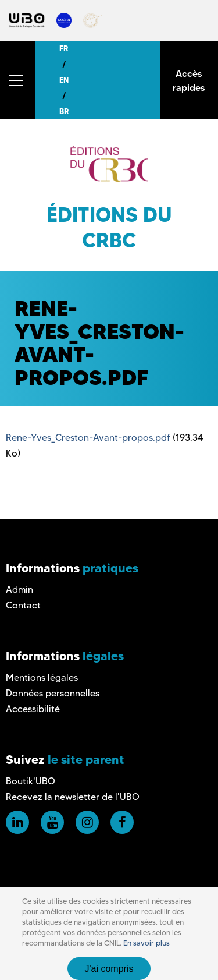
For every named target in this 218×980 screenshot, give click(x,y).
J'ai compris (109, 969)
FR (64, 48)
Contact (23, 605)
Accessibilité (33, 709)
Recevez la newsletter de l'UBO (73, 797)
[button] (17, 80)
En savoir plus (146, 943)
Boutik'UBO (31, 781)
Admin (19, 590)
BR (64, 111)
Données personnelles (53, 693)
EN (64, 80)
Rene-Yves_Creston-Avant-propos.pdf (88, 438)
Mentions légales (42, 677)
